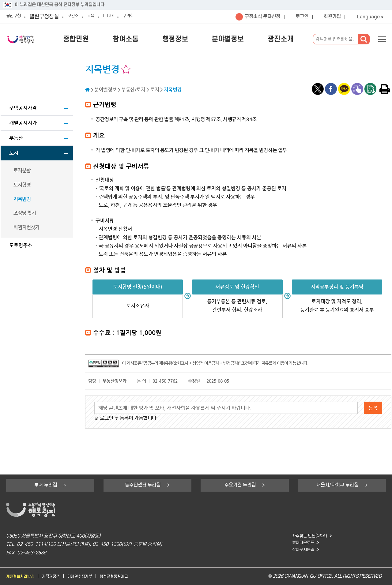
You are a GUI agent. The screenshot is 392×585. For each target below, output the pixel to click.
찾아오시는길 (300, 553)
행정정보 (190, 39)
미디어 (121, 17)
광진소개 (284, 39)
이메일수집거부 (90, 576)
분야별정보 (237, 39)
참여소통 (147, 39)
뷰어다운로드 (300, 544)
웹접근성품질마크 (128, 576)
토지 (14, 153)
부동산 (16, 138)
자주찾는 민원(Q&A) (307, 536)
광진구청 (16, 17)
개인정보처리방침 (23, 576)
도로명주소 (21, 245)
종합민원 (104, 39)
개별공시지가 (23, 123)
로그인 (302, 17)
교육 (100, 17)
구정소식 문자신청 (262, 17)
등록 (373, 408)
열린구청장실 (49, 17)
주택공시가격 (23, 108)
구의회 (145, 17)
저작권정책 (57, 576)
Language (368, 17)
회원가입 (332, 17)
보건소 (80, 17)
